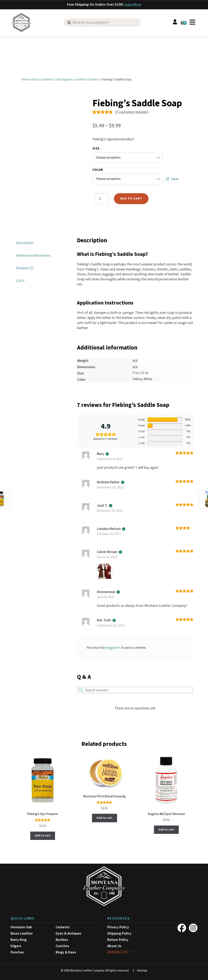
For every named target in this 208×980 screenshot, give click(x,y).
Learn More (132, 5)
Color (98, 169)
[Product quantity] (102, 198)
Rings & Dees (66, 952)
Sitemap (142, 970)
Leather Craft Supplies (57, 79)
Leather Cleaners (87, 79)
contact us (118, 951)
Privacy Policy (118, 927)
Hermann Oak (21, 927)
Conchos (62, 945)
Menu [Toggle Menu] (192, 22)
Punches (17, 952)
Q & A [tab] (20, 280)
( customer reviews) (132, 111)
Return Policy (118, 939)
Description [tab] (25, 242)
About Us (114, 945)
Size (96, 148)
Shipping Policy (119, 933)
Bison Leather (22, 933)
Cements (63, 927)
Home (25, 79)
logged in (113, 647)
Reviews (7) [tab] (25, 267)
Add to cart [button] (43, 835)
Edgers (16, 945)
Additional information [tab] (33, 255)
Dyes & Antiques (69, 933)
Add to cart (132, 198)
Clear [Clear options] (175, 178)
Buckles (62, 939)
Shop (36, 79)
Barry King (19, 939)
